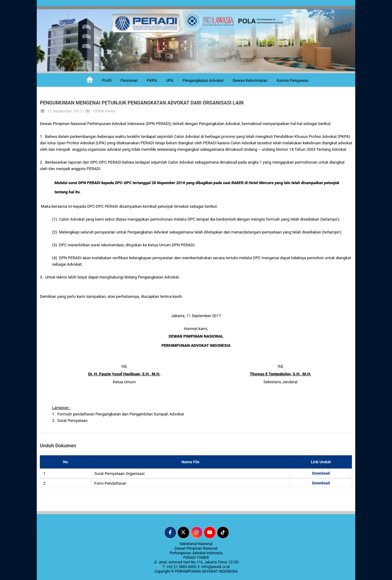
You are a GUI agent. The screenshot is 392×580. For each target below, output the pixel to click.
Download (321, 473)
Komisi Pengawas (292, 80)
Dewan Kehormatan (250, 80)
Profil (107, 80)
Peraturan (129, 80)
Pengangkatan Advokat (203, 80)
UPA (170, 80)
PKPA (152, 80)
